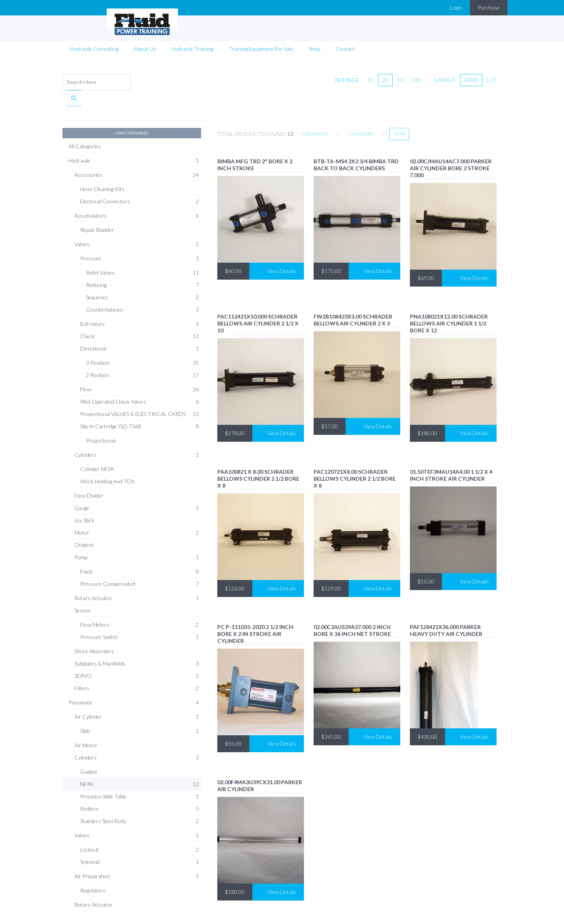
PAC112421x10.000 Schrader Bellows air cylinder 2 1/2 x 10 (258, 303)
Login (456, 8)
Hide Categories (132, 112)
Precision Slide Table (139, 776)
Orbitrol (84, 524)
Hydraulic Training (192, 44)
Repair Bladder (97, 209)
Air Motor (86, 724)
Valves (137, 223)
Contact (345, 44)
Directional (139, 328)
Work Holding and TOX (107, 460)
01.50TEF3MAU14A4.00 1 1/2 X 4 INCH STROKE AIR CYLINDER (451, 454)
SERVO (137, 655)
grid (471, 75)
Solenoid (139, 841)
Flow (139, 369)
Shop (314, 44)
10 (371, 75)
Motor (137, 512)
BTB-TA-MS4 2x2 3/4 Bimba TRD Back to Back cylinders (356, 144)
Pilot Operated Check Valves (139, 381)
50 (400, 75)
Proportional (101, 420)
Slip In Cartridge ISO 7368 (139, 406)
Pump (137, 537)
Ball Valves (139, 303)
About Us (145, 44)
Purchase (489, 8)
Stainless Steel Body (139, 800)
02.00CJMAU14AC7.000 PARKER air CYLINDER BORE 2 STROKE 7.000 (451, 147)
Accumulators (137, 195)
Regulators (93, 869)
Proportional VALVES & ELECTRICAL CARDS (139, 393)
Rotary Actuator (137, 577)
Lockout (139, 829)
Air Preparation (137, 855)
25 (385, 75)
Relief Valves (142, 252)
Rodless (139, 788)
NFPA (139, 763)
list (492, 75)
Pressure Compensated (139, 563)
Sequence (142, 277)
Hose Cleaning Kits (102, 168)
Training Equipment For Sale (261, 44)
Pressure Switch (139, 616)
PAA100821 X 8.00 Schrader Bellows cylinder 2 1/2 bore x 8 (258, 458)
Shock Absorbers (94, 630)
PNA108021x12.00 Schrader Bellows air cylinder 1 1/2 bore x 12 (449, 303)
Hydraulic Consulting (94, 44)
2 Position (142, 354)
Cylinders (137, 434)
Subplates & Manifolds (137, 643)
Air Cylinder (137, 696)
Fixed (139, 551)
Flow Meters (139, 604)
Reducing (142, 264)
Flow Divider (89, 475)
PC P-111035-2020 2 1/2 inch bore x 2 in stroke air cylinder (255, 613)
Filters (137, 667)
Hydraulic (134, 140)
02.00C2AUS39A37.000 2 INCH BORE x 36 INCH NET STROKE (352, 610)
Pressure (139, 238)
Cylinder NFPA (97, 448)
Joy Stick (84, 499)
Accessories (137, 154)
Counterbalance (142, 289)
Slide (139, 710)
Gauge (137, 487)
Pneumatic (134, 682)
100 (416, 75)
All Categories (85, 125)
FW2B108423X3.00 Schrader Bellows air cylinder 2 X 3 (353, 299)
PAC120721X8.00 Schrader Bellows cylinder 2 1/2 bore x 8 (355, 458)
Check (139, 315)
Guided (88, 751)
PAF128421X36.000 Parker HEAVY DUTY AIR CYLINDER (446, 610)
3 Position (142, 342)
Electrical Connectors (139, 181)
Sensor (83, 589)
